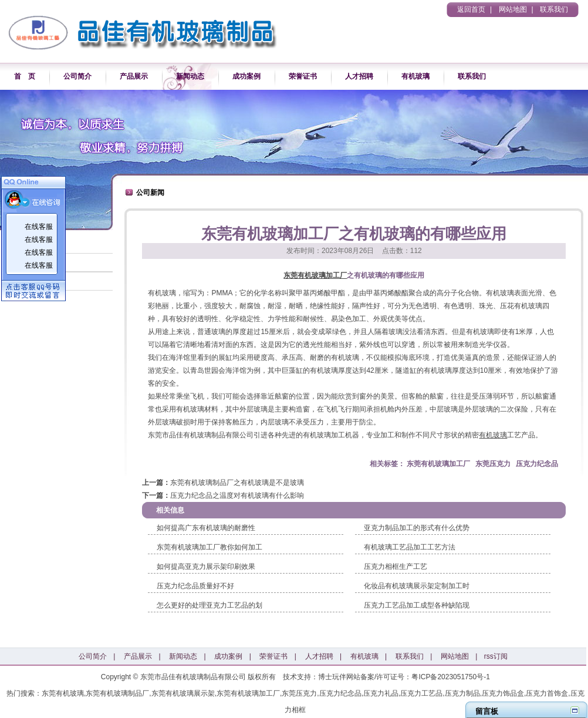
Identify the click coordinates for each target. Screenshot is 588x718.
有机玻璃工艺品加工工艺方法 (410, 547)
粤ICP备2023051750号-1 (450, 677)
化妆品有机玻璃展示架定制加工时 (417, 586)
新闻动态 (190, 76)
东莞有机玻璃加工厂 (315, 275)
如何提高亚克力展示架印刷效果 (206, 567)
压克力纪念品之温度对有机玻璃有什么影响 (237, 495)
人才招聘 (359, 76)
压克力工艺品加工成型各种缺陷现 (417, 605)
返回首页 (471, 9)
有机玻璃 (415, 76)
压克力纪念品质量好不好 (195, 586)
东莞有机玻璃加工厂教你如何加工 (209, 547)
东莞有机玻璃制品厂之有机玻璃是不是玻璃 (237, 483)
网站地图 (513, 9)
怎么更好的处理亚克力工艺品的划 (209, 605)
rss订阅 (496, 656)
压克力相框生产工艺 (396, 567)
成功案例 (246, 76)
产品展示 (134, 76)
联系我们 (554, 9)
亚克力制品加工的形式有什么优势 (417, 528)
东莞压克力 (493, 464)
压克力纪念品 (537, 464)
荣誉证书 (303, 76)
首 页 (25, 76)
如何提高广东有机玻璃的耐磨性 (206, 528)
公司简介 (77, 76)
